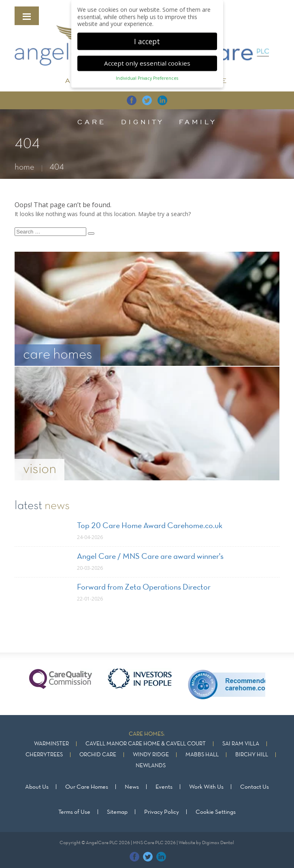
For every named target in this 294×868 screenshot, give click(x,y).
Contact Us (255, 787)
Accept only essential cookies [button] (147, 60)
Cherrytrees (44, 755)
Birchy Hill (252, 755)
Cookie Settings (216, 812)
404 (57, 167)
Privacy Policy (162, 812)
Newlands (151, 766)
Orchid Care (98, 755)
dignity (143, 122)
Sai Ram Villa (241, 744)
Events (164, 787)
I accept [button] (147, 38)
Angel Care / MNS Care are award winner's (150, 557)
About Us (37, 787)
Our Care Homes (87, 787)
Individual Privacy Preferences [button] (147, 75)
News (132, 787)
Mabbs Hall (202, 755)
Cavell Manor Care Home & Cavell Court (146, 744)
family (198, 122)
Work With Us (206, 787)
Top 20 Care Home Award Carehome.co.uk (150, 526)
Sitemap (117, 812)
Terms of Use (74, 812)
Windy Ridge (151, 755)
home (24, 167)
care (92, 122)
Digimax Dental (218, 843)
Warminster (51, 744)
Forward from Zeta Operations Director (144, 588)
